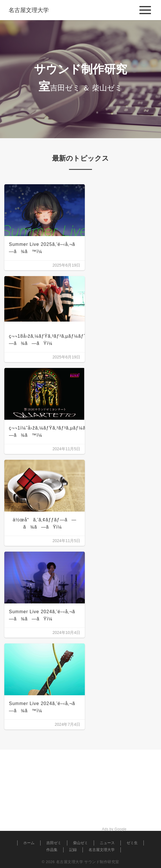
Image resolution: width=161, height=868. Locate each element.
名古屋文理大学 (102, 850)
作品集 (52, 850)
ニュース (107, 843)
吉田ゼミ (54, 843)
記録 (73, 850)
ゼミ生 (132, 843)
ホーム (29, 843)
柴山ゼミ (80, 843)
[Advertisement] (80, 790)
